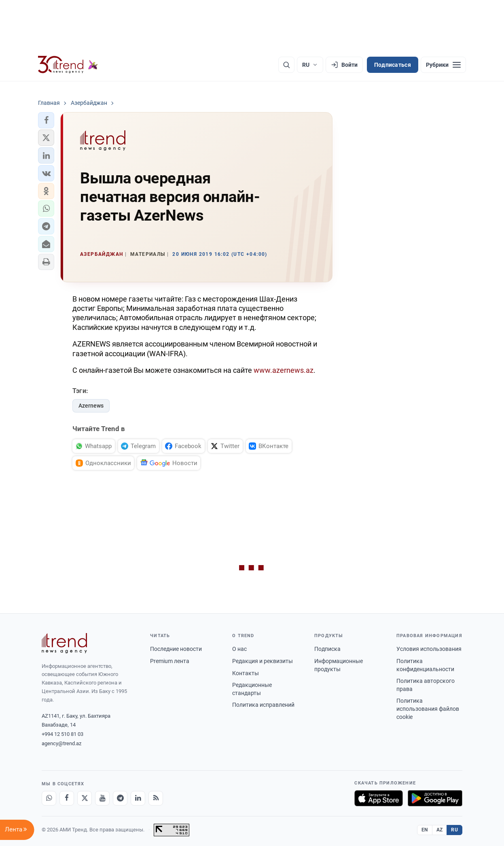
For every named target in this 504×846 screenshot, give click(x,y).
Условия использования (429, 649)
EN (425, 830)
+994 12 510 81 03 (62, 734)
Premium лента (170, 661)
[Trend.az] (68, 65)
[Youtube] (102, 798)
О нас (239, 649)
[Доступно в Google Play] (435, 798)
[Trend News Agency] (64, 643)
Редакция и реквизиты (263, 661)
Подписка (327, 649)
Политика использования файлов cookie (428, 709)
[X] (85, 798)
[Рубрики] (443, 65)
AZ (440, 830)
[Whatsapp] (49, 798)
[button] (46, 120)
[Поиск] (286, 65)
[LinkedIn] (138, 798)
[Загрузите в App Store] (379, 798)
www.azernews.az (284, 370)
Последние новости (176, 649)
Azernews (91, 406)
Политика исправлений (263, 705)
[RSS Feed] (156, 798)
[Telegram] (120, 798)
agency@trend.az (61, 743)
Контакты (246, 673)
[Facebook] (67, 798)
